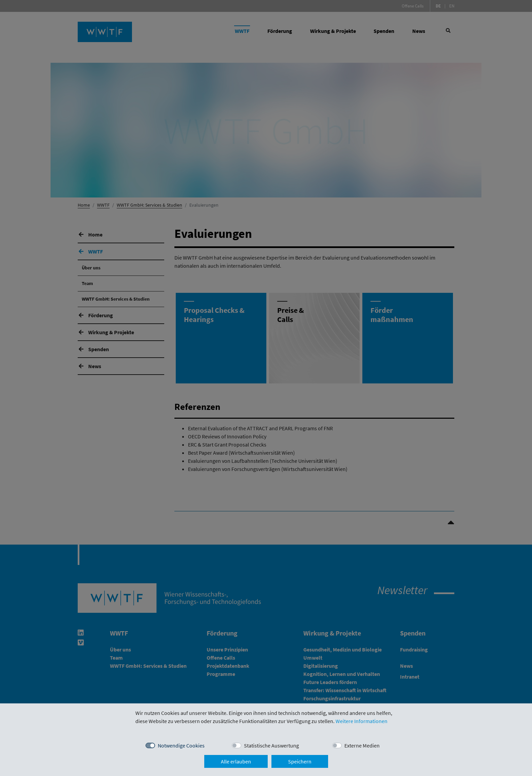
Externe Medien (362, 745)
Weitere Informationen (362, 721)
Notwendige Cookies (181, 745)
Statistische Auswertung (271, 745)
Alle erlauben (236, 761)
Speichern (300, 761)
